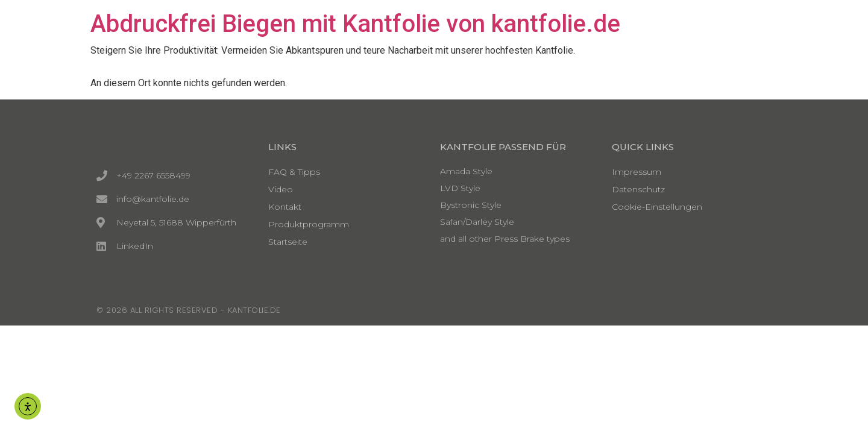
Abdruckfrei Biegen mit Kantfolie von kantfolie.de (355, 24)
